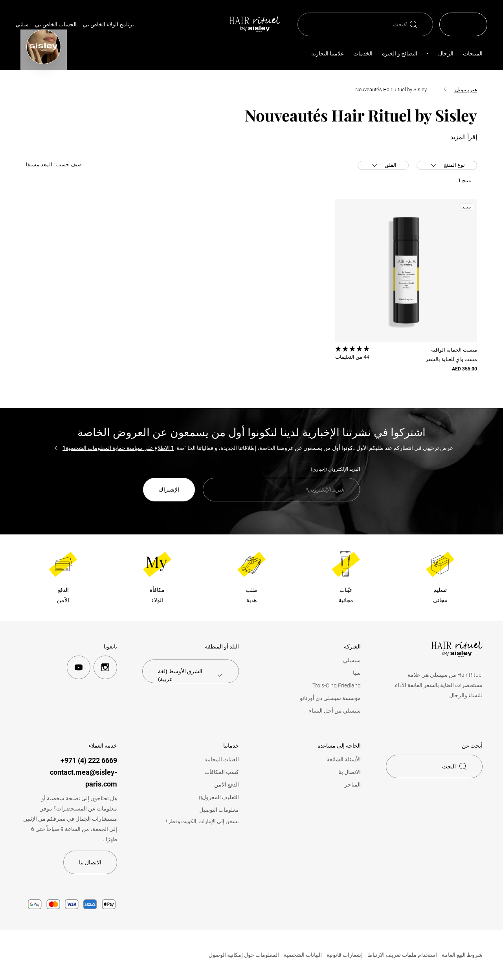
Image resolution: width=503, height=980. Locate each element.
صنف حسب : (54, 165)
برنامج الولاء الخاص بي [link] (108, 24)
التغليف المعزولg (219, 797)
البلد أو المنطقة (222, 647)
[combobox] (191, 675)
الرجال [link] (446, 53)
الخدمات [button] (363, 53)
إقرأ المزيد (464, 137)
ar (468, 24)
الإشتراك (169, 490)
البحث (405, 24)
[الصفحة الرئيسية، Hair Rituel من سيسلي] (255, 24)
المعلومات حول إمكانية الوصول (244, 955)
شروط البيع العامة (462, 955)
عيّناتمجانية (346, 595)
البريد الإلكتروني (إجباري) (335, 469)
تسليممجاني (440, 595)
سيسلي (352, 660)
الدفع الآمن (227, 785)
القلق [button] (383, 166)
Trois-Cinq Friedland (337, 685)
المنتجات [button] (473, 53)
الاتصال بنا (350, 772)
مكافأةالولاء (157, 595)
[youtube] (79, 667)
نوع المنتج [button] (452, 166)
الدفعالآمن (63, 595)
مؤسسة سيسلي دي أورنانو (330, 698)
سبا (357, 673)
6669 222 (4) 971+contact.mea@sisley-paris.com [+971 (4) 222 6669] (84, 772)
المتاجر (353, 785)
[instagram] (105, 667)
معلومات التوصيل (219, 810)
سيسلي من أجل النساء (335, 711)
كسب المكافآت (222, 772)
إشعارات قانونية (345, 955)
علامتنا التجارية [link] (328, 53)
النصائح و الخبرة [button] (400, 53)
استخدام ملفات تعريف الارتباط (402, 955)
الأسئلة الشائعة (344, 759)
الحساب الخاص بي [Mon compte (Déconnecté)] (56, 24)
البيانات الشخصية (303, 955)
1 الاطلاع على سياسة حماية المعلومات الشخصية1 (118, 448)
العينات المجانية (222, 759)
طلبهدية (251, 595)
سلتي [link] (22, 24)
